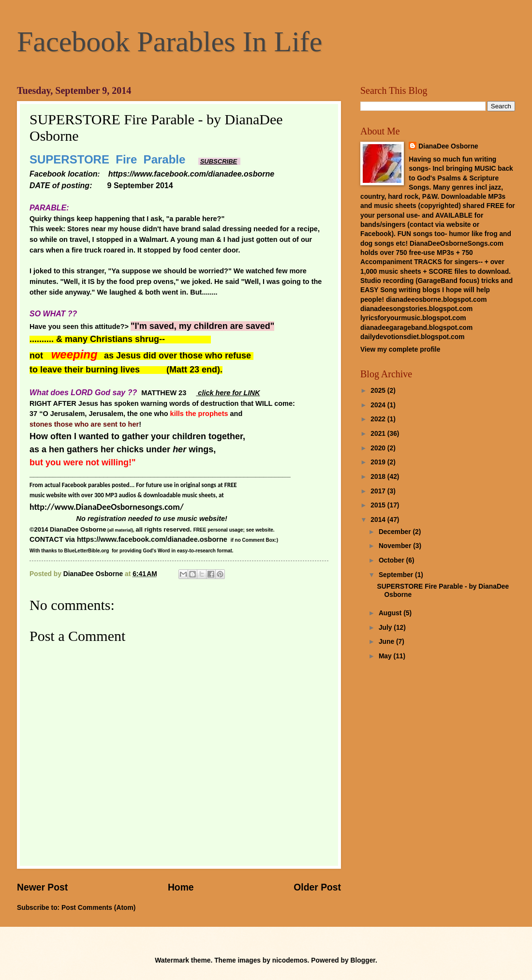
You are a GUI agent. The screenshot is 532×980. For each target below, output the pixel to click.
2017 (379, 491)
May (386, 656)
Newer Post (42, 887)
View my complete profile (400, 349)
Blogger (363, 960)
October (392, 560)
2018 (379, 477)
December (396, 532)
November (396, 546)
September (397, 575)
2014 (379, 520)
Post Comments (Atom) (98, 908)
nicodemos (290, 960)
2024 (379, 405)
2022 (379, 419)
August (391, 613)
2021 (379, 434)
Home (181, 887)
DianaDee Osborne (448, 146)
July (386, 628)
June (387, 642)
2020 (379, 448)
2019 (379, 462)
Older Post (317, 887)
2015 (379, 505)
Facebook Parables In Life (170, 42)
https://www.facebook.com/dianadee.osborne (152, 539)
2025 (379, 391)
